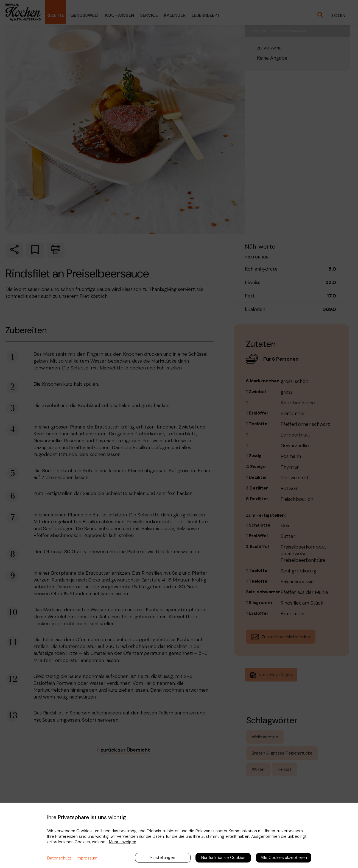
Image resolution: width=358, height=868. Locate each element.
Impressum (87, 858)
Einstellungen (163, 858)
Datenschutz (59, 858)
